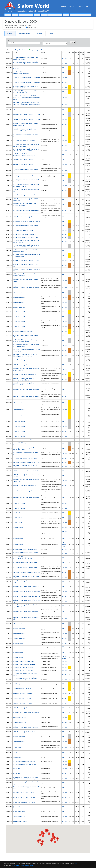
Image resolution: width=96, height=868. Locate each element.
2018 (66, 15)
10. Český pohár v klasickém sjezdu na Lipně (26, 226)
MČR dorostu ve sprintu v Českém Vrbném (25, 440)
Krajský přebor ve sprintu (20, 816)
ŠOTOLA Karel (65, 649)
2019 (59, 15)
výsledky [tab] (10, 34)
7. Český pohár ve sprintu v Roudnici (23, 365)
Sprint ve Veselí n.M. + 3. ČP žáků (22, 689)
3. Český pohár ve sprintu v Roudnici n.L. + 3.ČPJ (26, 119)
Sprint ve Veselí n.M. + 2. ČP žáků (22, 698)
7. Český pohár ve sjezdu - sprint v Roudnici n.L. (26, 587)
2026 (8, 15)
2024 (22, 15)
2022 (37, 15)
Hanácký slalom (18, 527)
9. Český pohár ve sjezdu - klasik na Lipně (25, 568)
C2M (65, 531)
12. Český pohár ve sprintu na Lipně (23, 331)
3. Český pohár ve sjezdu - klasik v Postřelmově (26, 732)
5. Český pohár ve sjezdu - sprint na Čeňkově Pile (26, 596)
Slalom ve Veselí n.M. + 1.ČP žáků (22, 703)
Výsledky (64, 6)
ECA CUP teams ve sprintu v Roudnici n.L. (25, 234)
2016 (81, 15)
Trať (43, 40)
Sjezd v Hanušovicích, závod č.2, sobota (24, 802)
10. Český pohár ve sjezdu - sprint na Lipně (25, 563)
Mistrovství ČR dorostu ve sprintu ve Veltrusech (26, 222)
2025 (15, 15)
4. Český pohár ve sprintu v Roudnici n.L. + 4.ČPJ (26, 115)
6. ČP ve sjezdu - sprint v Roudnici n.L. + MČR (25, 471)
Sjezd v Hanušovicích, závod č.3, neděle (24, 792)
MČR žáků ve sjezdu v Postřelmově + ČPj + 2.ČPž (26, 462)
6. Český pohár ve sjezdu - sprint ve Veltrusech (26, 708)
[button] (54, 838)
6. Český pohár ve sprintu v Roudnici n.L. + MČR (26, 260)
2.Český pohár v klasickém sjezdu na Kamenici (26, 210)
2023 (30, 15)
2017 (73, 15)
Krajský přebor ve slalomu (20, 821)
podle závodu (13, 50)
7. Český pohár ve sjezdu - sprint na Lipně (25, 458)
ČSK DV (77, 863)
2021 (44, 15)
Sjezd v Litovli (17, 110)
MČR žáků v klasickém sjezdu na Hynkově (24, 762)
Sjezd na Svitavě (18, 747)
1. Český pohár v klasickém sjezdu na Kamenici (26, 217)
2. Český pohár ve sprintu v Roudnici (23, 160)
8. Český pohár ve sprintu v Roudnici (23, 360)
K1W (64, 58)
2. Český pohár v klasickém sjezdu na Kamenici (26, 390)
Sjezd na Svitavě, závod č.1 (20, 807)
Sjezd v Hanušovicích (19, 293)
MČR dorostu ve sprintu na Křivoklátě (24, 661)
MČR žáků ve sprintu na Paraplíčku (23, 667)
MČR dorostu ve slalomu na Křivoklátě (24, 664)
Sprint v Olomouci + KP (20, 717)
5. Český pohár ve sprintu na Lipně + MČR (25, 140)
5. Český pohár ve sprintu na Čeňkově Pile (25, 374)
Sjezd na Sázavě (18, 513)
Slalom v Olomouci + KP (20, 722)
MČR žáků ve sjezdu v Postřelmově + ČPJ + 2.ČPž (26, 572)
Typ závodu (11, 40)
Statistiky (72, 6)
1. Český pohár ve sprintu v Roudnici (23, 164)
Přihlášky (81, 6)
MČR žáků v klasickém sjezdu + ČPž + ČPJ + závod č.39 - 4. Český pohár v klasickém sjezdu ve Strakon (26, 98)
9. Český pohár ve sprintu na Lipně (23, 176)
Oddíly (88, 6)
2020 (51, 15)
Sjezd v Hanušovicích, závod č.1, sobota (24, 797)
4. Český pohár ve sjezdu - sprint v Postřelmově (26, 727)
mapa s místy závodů (37, 50)
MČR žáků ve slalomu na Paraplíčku (23, 670)
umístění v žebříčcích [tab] (25, 34)
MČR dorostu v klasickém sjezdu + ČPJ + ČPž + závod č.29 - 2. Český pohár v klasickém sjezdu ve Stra (26, 104)
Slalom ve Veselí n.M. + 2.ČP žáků (22, 693)
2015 (88, 15)
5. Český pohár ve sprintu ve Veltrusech (24, 195)
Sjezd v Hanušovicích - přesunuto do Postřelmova (27, 77)
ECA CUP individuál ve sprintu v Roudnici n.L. (26, 237)
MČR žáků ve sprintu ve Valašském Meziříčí (24, 765)
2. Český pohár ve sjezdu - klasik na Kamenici (26, 612)
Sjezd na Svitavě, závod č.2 (20, 812)
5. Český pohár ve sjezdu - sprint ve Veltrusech (26, 713)
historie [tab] (51, 34)
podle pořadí (21, 50)
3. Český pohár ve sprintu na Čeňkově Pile (25, 485)
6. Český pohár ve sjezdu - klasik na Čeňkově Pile (26, 592)
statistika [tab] (39, 34)
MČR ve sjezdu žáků (19, 684)
